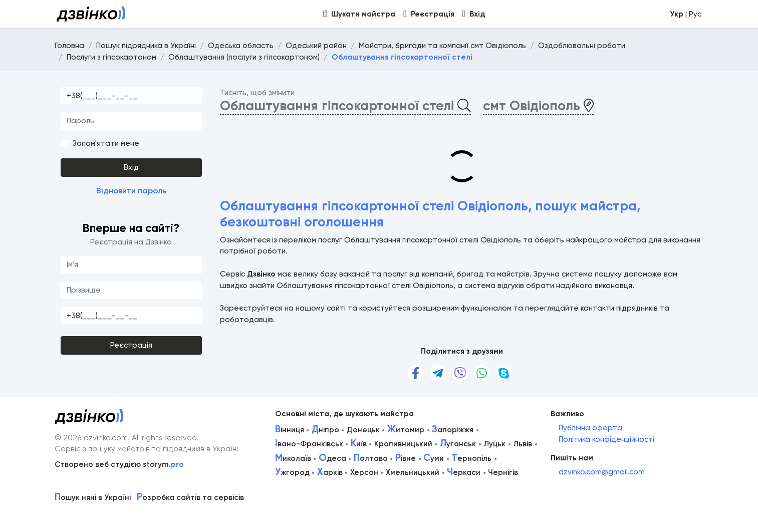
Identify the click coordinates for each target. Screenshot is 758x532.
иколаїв (293, 458)
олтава (371, 458)
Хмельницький (413, 472)
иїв (359, 444)
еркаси (464, 472)
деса (332, 458)
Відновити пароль (131, 191)
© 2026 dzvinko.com (91, 438)
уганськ (458, 444)
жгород (292, 472)
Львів (523, 444)
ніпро (325, 430)
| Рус (686, 14)
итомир (406, 430)
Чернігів (503, 472)
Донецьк (363, 430)
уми (434, 458)
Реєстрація (131, 345)
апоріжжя (453, 430)
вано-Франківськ (309, 444)
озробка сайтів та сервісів (190, 498)
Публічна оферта (590, 428)
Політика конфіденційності (606, 439)
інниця (290, 430)
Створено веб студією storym (119, 464)
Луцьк (494, 444)
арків (330, 472)
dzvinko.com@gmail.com (602, 472)
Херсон (364, 472)
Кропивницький (403, 444)
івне (406, 458)
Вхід (131, 167)
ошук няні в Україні (93, 498)
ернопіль (471, 458)
